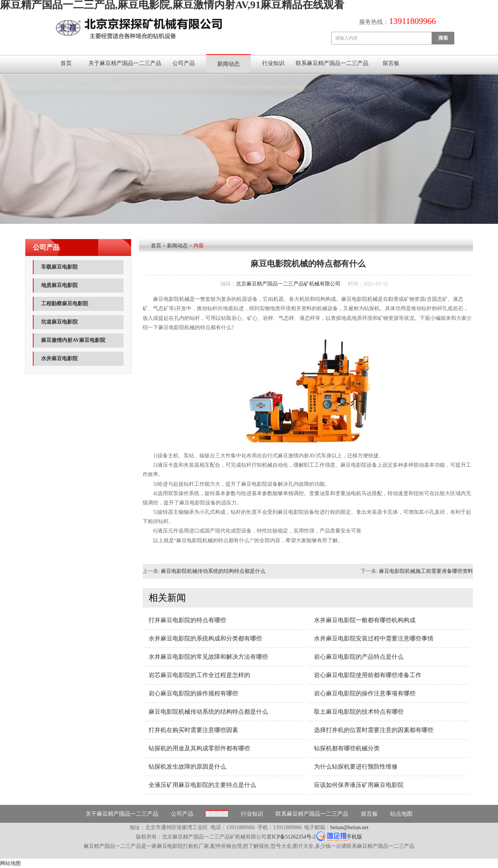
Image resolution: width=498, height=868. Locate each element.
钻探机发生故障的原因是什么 (187, 767)
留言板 (391, 63)
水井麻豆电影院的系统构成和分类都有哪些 (205, 638)
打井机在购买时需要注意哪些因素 (193, 730)
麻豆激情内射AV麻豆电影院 (73, 340)
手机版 (354, 837)
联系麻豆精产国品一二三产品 (332, 63)
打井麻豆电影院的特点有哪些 (187, 620)
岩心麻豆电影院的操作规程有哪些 (193, 693)
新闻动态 (228, 64)
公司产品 (184, 63)
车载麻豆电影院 (59, 267)
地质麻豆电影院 (59, 285)
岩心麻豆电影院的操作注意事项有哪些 (365, 693)
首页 (66, 63)
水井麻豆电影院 (59, 359)
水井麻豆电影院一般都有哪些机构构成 (365, 620)
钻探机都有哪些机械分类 (347, 748)
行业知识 (273, 63)
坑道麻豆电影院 (59, 322)
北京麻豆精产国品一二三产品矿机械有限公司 (288, 284)
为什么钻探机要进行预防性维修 (356, 767)
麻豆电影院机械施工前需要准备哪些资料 (426, 571)
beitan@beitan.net (349, 827)
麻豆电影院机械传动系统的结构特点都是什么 (213, 571)
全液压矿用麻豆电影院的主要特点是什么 (202, 785)
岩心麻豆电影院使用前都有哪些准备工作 (368, 675)
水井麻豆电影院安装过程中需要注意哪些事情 (374, 638)
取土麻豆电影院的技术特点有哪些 (359, 712)
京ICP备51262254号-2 (291, 837)
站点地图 (401, 814)
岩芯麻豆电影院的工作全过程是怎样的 (199, 675)
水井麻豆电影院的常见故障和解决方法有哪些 (208, 657)
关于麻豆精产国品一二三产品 (125, 63)
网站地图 (10, 863)
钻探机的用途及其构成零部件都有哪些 (199, 748)
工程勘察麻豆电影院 (65, 304)
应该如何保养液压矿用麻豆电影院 (359, 785)
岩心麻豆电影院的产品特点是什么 (359, 657)
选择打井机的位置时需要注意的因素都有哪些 (374, 730)
